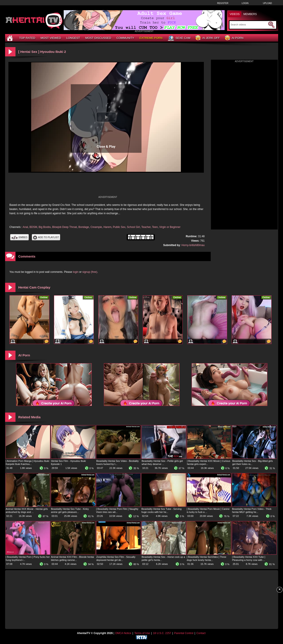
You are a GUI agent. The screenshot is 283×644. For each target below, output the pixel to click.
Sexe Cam (179, 38)
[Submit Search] (271, 25)
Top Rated (27, 38)
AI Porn (234, 38)
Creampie (96, 227)
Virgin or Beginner (170, 227)
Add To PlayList (46, 237)
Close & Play (106, 147)
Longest (73, 38)
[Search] (249, 25)
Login (245, 3)
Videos (235, 14)
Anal (25, 227)
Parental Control (184, 633)
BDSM (33, 227)
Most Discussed (98, 38)
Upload (267, 3)
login (76, 272)
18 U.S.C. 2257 (162, 633)
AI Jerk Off (208, 38)
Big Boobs (45, 227)
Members (250, 14)
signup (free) (90, 272)
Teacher (146, 227)
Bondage (84, 227)
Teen (155, 227)
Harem (107, 227)
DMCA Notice (123, 633)
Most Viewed (51, 38)
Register (223, 3)
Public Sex (119, 227)
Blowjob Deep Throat (65, 227)
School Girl (133, 227)
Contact (201, 633)
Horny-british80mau (193, 245)
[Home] (10, 38)
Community (125, 38)
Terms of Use (142, 633)
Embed (19, 237)
